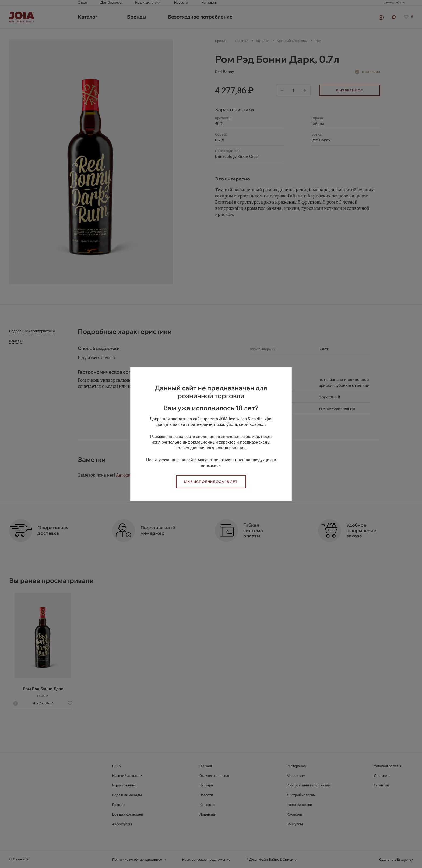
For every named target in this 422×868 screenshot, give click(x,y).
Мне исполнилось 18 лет (211, 482)
